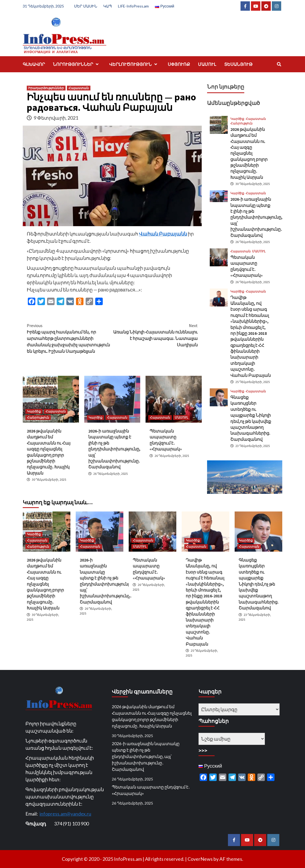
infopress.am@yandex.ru (65, 814)
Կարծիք (34, 411)
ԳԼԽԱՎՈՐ (34, 64)
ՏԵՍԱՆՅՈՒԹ (238, 64)
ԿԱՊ (108, 6)
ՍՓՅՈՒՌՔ (179, 64)
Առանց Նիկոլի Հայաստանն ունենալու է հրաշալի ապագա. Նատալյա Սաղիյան (155, 335)
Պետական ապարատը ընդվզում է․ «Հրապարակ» (151, 790)
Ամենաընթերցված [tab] (233, 103)
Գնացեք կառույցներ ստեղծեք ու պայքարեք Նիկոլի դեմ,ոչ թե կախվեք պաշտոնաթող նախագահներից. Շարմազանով (259, 584)
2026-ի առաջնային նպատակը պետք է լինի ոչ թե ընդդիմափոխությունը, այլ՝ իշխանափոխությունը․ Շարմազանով (114, 449)
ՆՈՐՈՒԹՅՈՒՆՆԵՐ (77, 64)
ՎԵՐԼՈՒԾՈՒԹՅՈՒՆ (134, 64)
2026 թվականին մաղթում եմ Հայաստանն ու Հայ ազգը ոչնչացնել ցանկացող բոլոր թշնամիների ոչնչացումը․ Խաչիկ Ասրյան (249, 153)
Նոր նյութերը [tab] (226, 87)
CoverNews (200, 859)
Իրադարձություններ (46, 88)
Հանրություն (38, 417)
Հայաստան (79, 88)
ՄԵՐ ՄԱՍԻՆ (86, 6)
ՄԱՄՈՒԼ (207, 64)
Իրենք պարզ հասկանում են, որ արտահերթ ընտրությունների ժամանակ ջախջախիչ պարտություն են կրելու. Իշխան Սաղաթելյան (70, 338)
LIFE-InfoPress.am (133, 6)
